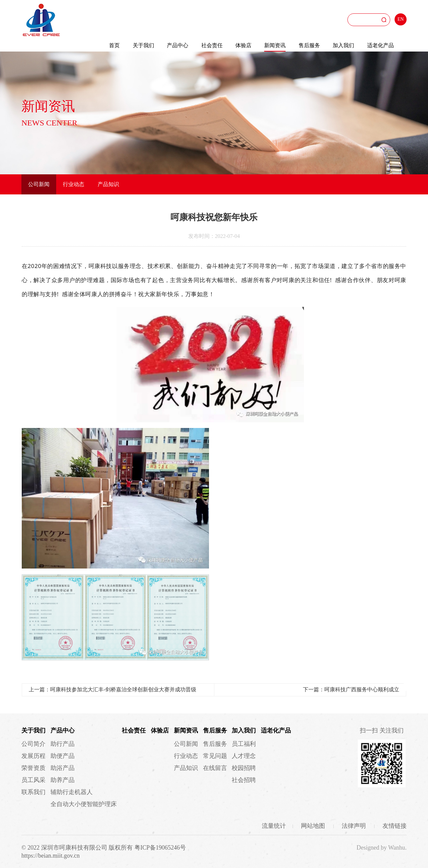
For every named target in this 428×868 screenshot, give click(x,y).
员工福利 (244, 744)
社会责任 (212, 45)
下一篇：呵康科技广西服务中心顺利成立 (351, 689)
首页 (114, 45)
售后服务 (309, 45)
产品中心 (178, 45)
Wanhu (397, 848)
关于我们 (143, 45)
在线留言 (215, 768)
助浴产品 (63, 768)
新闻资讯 (275, 45)
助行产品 (63, 744)
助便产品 (63, 756)
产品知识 (108, 184)
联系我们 (33, 792)
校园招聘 (244, 768)
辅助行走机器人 (72, 792)
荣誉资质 (33, 768)
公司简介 (33, 744)
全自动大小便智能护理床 (84, 804)
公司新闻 (39, 184)
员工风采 (33, 780)
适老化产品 (381, 45)
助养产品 (63, 780)
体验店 (243, 45)
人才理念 (244, 756)
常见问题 (215, 756)
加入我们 (343, 45)
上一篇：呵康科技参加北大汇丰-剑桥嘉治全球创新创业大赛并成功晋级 (113, 689)
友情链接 (395, 826)
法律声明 (355, 826)
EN (401, 19)
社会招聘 (244, 780)
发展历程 (33, 756)
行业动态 (74, 184)
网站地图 (314, 826)
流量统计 (274, 826)
